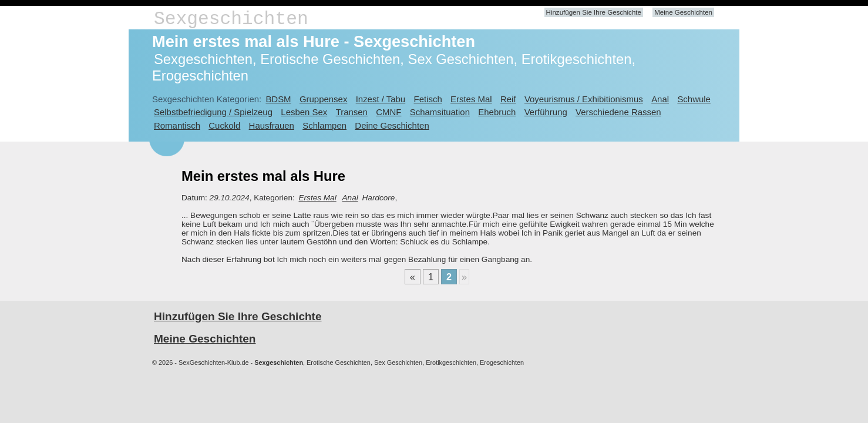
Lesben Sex (304, 112)
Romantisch (177, 125)
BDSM (278, 99)
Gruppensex (323, 99)
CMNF (388, 112)
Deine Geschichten (392, 125)
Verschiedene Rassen (618, 112)
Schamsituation (440, 112)
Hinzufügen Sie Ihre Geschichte (594, 12)
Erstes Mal (471, 99)
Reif (508, 99)
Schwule (694, 99)
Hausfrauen (272, 125)
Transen (352, 112)
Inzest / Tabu (381, 99)
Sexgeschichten (231, 19)
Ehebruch (497, 112)
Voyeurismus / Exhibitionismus (584, 99)
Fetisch (428, 99)
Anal (660, 99)
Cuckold (224, 125)
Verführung (546, 112)
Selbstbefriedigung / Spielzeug (213, 112)
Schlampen (324, 125)
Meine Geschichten (683, 12)
